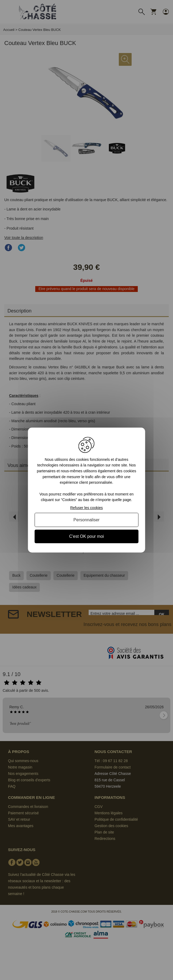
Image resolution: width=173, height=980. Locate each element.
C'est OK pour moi (86, 536)
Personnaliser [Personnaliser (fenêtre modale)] (86, 520)
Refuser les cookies (86, 508)
